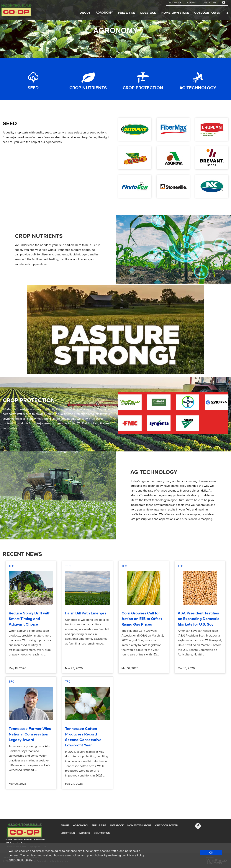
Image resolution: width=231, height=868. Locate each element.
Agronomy (104, 13)
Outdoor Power (207, 13)
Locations (175, 3)
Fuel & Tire (127, 13)
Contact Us (209, 3)
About (85, 13)
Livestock (148, 13)
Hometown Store (175, 13)
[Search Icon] (227, 13)
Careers (192, 3)
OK (211, 853)
